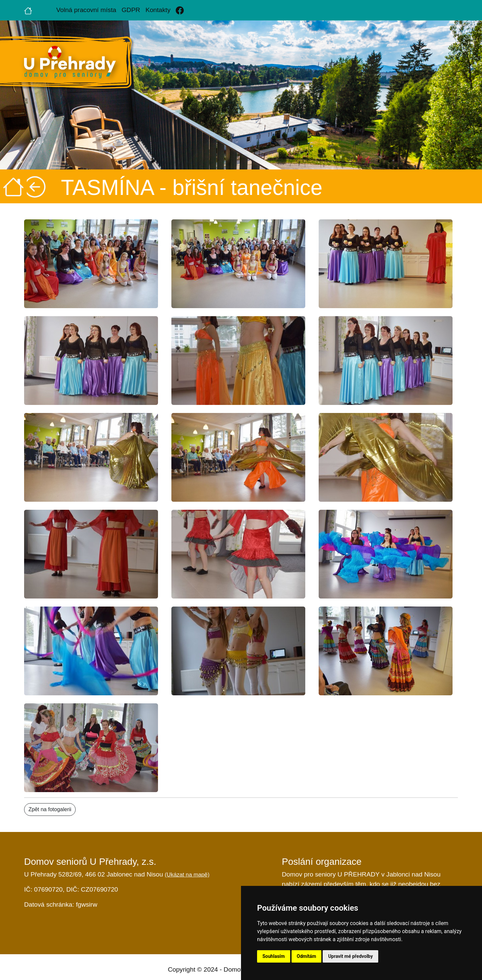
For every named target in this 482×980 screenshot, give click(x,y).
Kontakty (158, 10)
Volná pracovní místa (86, 10)
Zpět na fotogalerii (50, 809)
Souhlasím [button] (274, 956)
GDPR (131, 10)
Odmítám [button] (307, 956)
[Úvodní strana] (28, 10)
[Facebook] (180, 10)
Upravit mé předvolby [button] (350, 956)
